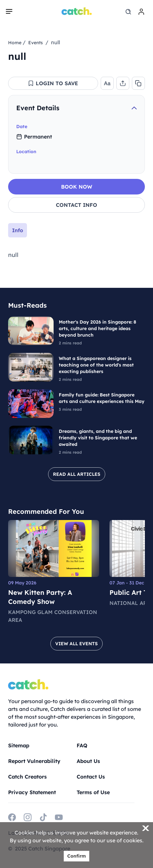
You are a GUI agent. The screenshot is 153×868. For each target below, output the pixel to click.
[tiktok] (43, 817)
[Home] (76, 11)
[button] (53, 83)
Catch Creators (27, 777)
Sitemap (19, 745)
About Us (88, 761)
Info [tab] (18, 230)
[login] (141, 12)
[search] (128, 12)
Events (36, 43)
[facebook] (12, 817)
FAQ (82, 745)
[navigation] (9, 11)
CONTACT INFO (76, 205)
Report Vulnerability (34, 761)
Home (15, 43)
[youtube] (59, 817)
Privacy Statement (32, 792)
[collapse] (134, 108)
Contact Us (91, 777)
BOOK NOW (77, 187)
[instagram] (28, 817)
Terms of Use (93, 792)
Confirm (76, 856)
